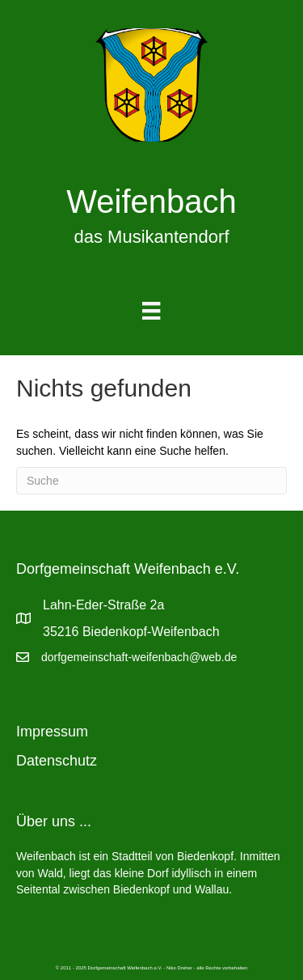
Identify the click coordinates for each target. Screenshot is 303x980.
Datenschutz (57, 761)
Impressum (52, 732)
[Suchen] (151, 481)
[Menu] (151, 311)
